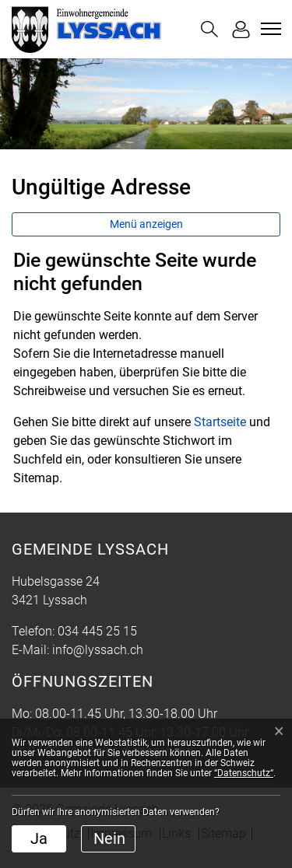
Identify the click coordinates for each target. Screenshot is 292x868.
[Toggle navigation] (269, 29)
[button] (209, 29)
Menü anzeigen (146, 224)
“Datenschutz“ (244, 773)
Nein (109, 838)
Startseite (220, 422)
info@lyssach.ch (98, 650)
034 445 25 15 (97, 631)
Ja (39, 838)
